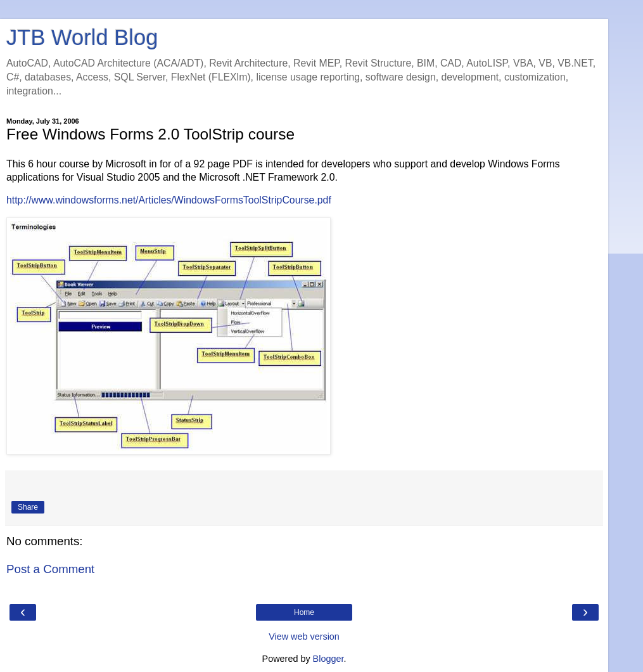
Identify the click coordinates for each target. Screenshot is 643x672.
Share (28, 507)
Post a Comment (50, 569)
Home (304, 612)
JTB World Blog (82, 37)
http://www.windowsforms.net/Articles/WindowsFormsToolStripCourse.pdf (169, 200)
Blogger (328, 659)
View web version (304, 636)
